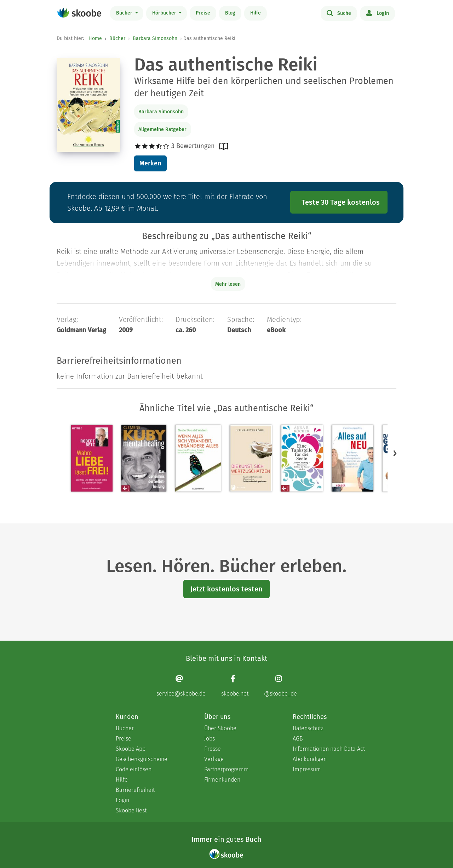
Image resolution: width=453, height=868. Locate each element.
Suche (339, 13)
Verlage (214, 759)
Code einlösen (134, 769)
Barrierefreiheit (135, 790)
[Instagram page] (280, 686)
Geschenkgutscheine (142, 759)
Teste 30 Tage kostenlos (341, 202)
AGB (298, 739)
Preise (203, 13)
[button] (395, 453)
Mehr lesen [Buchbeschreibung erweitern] (228, 284)
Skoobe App (131, 749)
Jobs (210, 739)
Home (95, 38)
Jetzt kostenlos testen (226, 589)
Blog (230, 13)
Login (377, 13)
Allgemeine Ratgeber (162, 129)
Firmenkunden (222, 780)
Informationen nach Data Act (329, 749)
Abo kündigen (310, 759)
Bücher (125, 13)
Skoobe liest (131, 810)
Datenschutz (308, 728)
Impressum (307, 769)
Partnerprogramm (226, 769)
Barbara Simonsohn (155, 38)
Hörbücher (165, 13)
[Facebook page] (235, 686)
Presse (213, 749)
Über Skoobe (220, 728)
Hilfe (256, 13)
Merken (150, 163)
